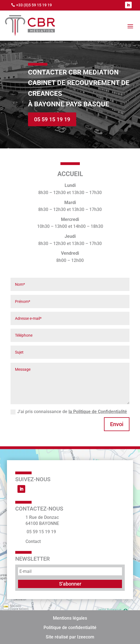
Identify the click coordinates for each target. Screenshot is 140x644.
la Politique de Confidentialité (98, 412)
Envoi (117, 424)
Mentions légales (70, 618)
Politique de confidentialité (70, 628)
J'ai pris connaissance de (69, 412)
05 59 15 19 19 (52, 119)
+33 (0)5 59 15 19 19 (34, 5)
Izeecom (86, 637)
